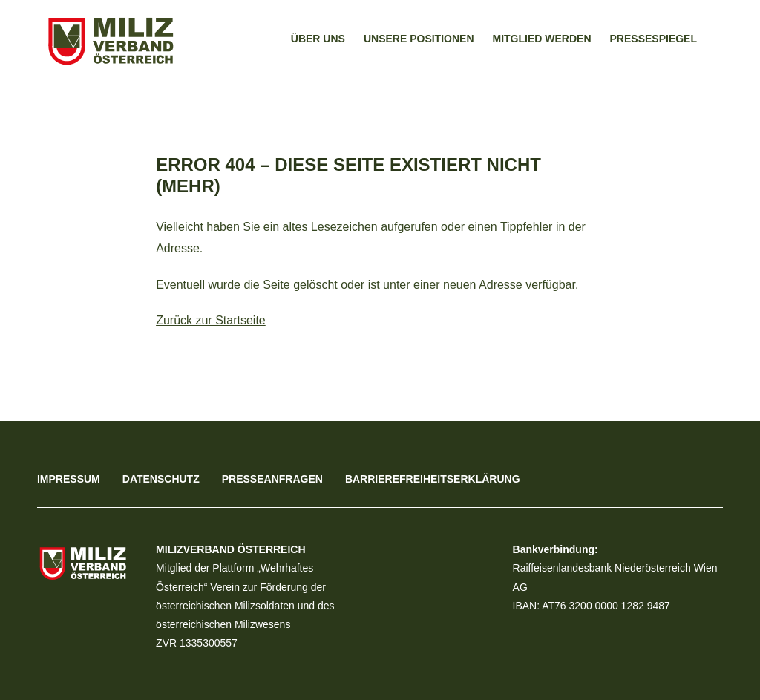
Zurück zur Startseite (211, 320)
